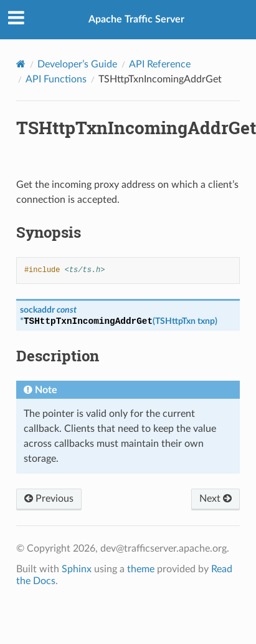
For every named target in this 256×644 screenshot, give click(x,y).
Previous (49, 499)
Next (216, 499)
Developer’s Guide (77, 64)
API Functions (56, 79)
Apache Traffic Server (136, 19)
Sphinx (77, 569)
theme (141, 569)
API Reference (160, 64)
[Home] (21, 64)
